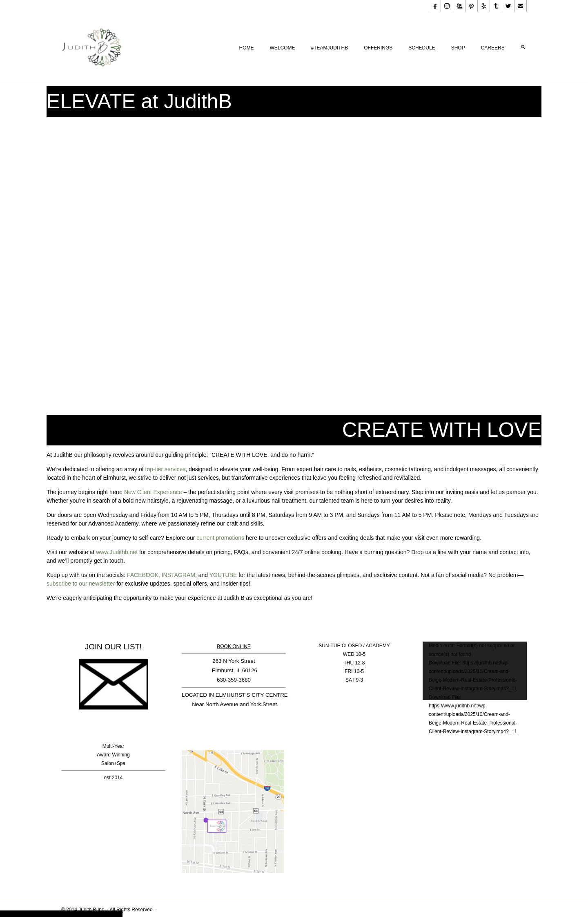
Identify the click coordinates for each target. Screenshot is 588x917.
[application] (475, 671)
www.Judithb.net (117, 552)
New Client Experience (153, 492)
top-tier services (166, 469)
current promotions (220, 538)
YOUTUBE (223, 575)
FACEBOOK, (144, 575)
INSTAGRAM (178, 575)
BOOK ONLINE (234, 646)
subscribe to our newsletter (81, 584)
